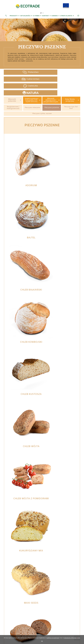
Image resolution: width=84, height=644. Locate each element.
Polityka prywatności (58, 596)
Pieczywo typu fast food (71, 97)
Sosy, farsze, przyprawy (70, 88)
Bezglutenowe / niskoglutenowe (13, 97)
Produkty (14, 16)
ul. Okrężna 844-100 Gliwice (14, 596)
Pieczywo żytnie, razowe (42, 103)
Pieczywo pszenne (52, 97)
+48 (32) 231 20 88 (35, 594)
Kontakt (46, 16)
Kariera (55, 16)
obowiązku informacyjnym (72, 638)
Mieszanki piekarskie (12, 88)
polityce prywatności (53, 638)
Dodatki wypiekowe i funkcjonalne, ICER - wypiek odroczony (32, 88)
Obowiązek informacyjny (58, 599)
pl (41, 13)
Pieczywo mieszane (32, 97)
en (43, 13)
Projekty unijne (58, 594)
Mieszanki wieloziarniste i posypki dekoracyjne (51, 88)
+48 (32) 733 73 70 (35, 596)
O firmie (36, 16)
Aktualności (25, 16)
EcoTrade (41, 613)
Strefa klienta (66, 16)
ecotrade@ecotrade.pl (35, 601)
